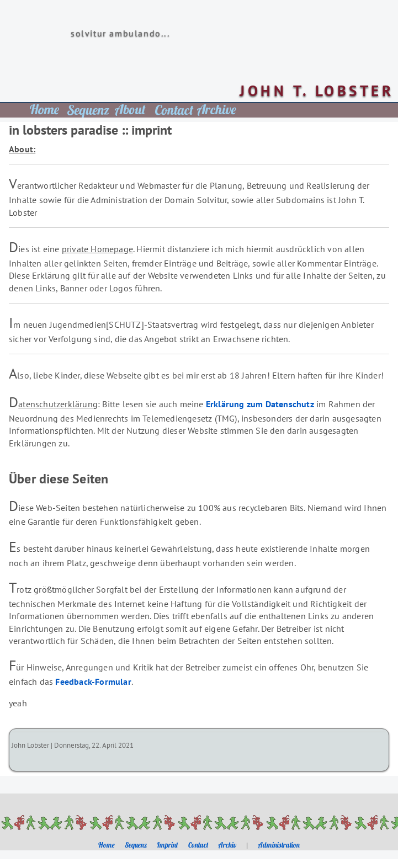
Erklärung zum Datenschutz (260, 404)
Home (107, 845)
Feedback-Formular (93, 681)
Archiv (227, 845)
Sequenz (136, 845)
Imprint (168, 845)
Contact (198, 845)
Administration (279, 845)
